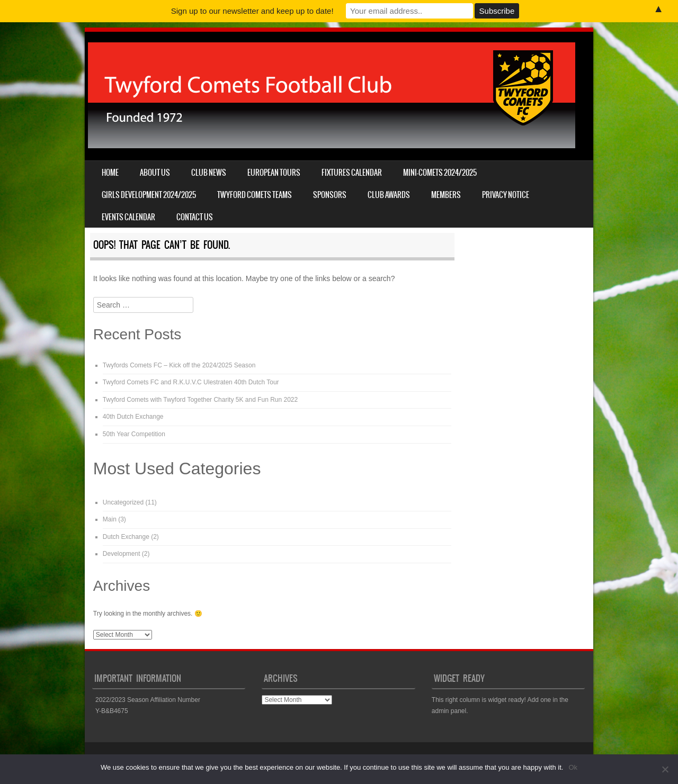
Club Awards (389, 195)
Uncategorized (123, 502)
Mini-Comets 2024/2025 (440, 173)
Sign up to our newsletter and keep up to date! (252, 11)
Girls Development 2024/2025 (149, 195)
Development (122, 554)
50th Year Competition (134, 434)
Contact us (195, 217)
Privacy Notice (506, 195)
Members (446, 195)
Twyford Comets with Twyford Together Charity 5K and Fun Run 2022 (200, 400)
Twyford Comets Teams (255, 195)
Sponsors (330, 195)
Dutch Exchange (126, 537)
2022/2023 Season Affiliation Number (148, 700)
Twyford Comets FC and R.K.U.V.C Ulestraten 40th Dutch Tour (191, 382)
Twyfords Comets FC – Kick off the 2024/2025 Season (179, 365)
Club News (209, 173)
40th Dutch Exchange (133, 417)
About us (155, 173)
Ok (573, 767)
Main (110, 519)
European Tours (274, 173)
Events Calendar (128, 217)
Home (110, 173)
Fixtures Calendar (352, 173)
